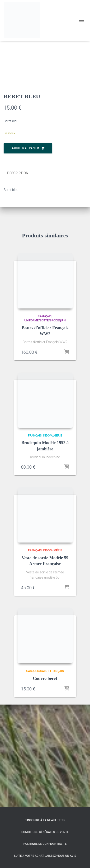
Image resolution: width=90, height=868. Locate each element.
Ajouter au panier (25, 251)
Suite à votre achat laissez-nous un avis (45, 856)
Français (45, 419)
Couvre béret (45, 781)
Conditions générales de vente (45, 832)
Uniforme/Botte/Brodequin (45, 423)
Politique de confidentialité (45, 844)
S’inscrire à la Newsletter (45, 820)
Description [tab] (18, 276)
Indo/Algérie (52, 538)
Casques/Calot (37, 774)
